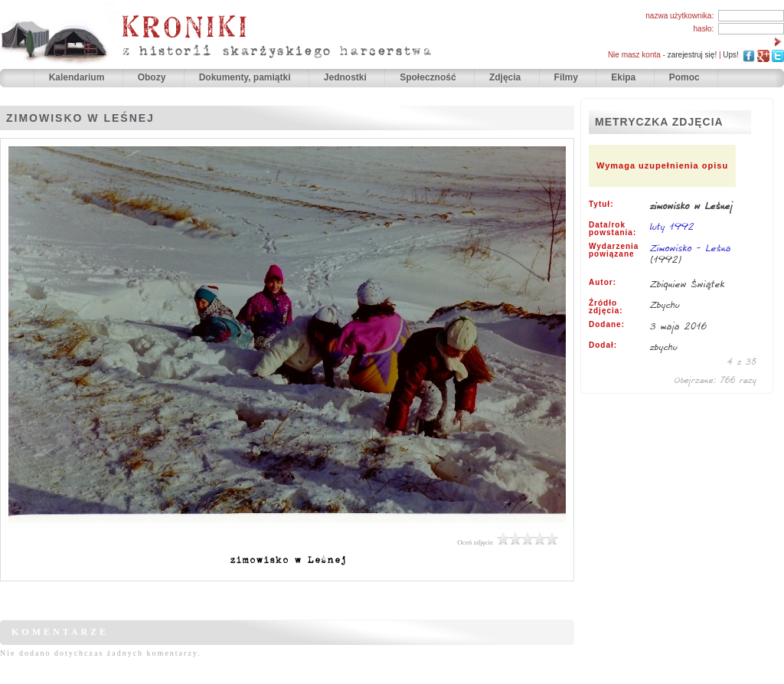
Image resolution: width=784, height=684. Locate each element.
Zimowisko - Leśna (691, 248)
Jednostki (346, 77)
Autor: (603, 283)
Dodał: (603, 345)
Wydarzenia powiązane (614, 250)
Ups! (731, 55)
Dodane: (607, 325)
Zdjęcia (506, 77)
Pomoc (684, 77)
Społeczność (429, 77)
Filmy (566, 77)
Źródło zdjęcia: (606, 307)
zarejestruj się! (692, 55)
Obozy (153, 77)
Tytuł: (601, 205)
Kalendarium (78, 77)
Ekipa (623, 77)
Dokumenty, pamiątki (246, 77)
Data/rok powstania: (612, 229)
